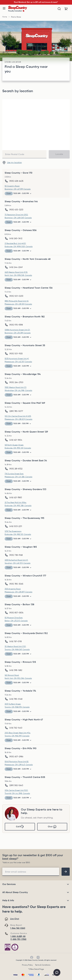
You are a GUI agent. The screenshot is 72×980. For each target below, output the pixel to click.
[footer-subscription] (66, 872)
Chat (52, 827)
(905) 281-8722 (16, 469)
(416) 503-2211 (16, 526)
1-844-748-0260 (18, 928)
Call (20, 827)
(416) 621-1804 (16, 440)
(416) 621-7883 (16, 498)
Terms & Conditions (43, 965)
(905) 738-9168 (16, 555)
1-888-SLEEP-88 (18, 936)
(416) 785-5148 (16, 699)
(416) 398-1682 (16, 670)
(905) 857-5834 (16, 613)
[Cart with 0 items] (66, 9)
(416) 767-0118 (15, 642)
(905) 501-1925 (16, 354)
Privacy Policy (27, 965)
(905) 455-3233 (16, 210)
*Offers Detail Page (36, 969)
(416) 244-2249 (16, 267)
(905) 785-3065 (16, 584)
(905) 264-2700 (16, 382)
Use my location (14, 163)
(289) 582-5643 (16, 785)
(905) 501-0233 (16, 296)
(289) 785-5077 (16, 411)
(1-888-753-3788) (18, 939)
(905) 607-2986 (16, 757)
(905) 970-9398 (16, 325)
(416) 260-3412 (16, 239)
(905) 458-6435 (16, 181)
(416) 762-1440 (16, 728)
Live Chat (15, 919)
